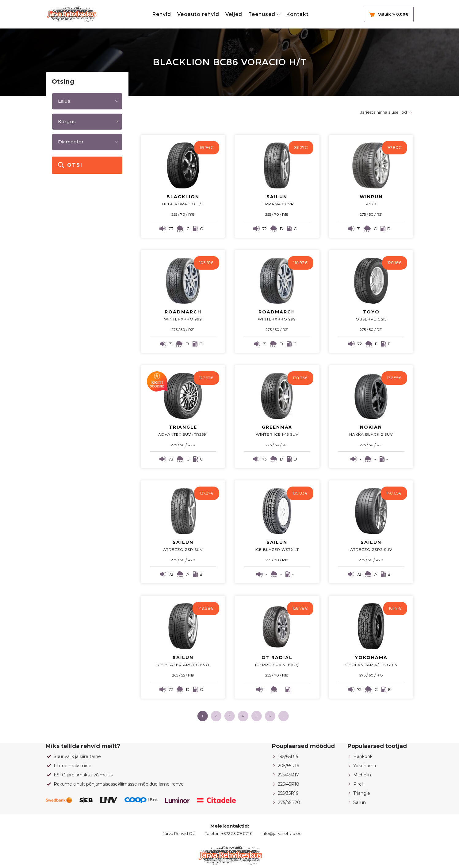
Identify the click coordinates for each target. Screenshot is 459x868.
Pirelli (359, 784)
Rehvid (162, 14)
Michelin (362, 775)
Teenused (262, 14)
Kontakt (297, 14)
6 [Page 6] (270, 716)
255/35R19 (288, 793)
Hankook (363, 756)
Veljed (234, 14)
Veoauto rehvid (198, 14)
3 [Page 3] (229, 716)
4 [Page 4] (243, 716)
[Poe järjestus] (385, 112)
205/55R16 (288, 766)
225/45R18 (289, 784)
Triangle (362, 793)
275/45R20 (289, 802)
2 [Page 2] (216, 716)
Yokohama (365, 766)
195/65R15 (288, 756)
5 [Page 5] (256, 716)
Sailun (360, 802)
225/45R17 (288, 775)
